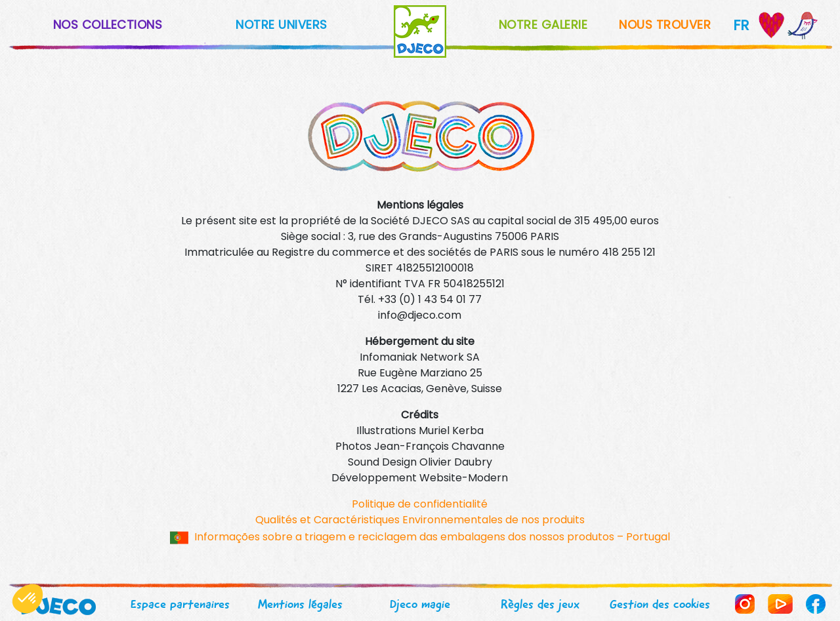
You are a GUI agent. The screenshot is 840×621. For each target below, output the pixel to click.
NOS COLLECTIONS (108, 25)
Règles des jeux (540, 604)
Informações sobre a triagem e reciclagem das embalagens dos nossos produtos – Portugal (432, 537)
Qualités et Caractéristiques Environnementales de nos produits (420, 520)
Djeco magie (420, 604)
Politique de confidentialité (420, 504)
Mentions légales (300, 604)
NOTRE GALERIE (543, 25)
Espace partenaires (180, 604)
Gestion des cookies (660, 604)
